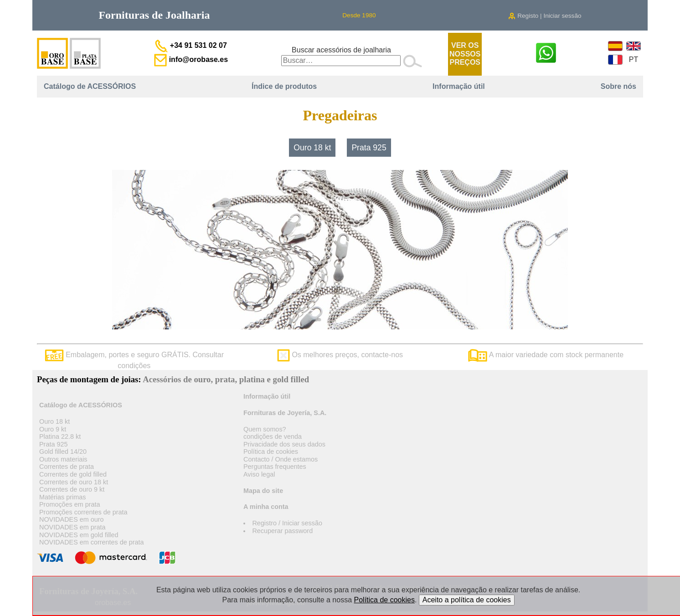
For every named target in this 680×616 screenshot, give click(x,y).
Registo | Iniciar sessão (545, 16)
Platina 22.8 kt (60, 436)
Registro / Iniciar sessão (287, 523)
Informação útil (459, 86)
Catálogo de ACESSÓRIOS (90, 86)
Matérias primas (62, 497)
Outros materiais (63, 459)
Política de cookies (271, 452)
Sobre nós (618, 86)
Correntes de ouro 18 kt (74, 482)
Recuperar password (282, 531)
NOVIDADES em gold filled (79, 535)
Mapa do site (263, 491)
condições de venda (273, 436)
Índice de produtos (284, 86)
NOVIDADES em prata (72, 527)
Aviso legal (259, 474)
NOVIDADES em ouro (72, 519)
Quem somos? (265, 429)
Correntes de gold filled (73, 474)
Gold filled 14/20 (63, 452)
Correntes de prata (67, 467)
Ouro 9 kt (53, 429)
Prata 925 (369, 148)
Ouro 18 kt (312, 148)
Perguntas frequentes (275, 467)
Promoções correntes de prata (83, 512)
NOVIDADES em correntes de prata (92, 542)
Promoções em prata (70, 504)
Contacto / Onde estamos (281, 459)
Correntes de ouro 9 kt (72, 489)
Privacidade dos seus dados (284, 444)
